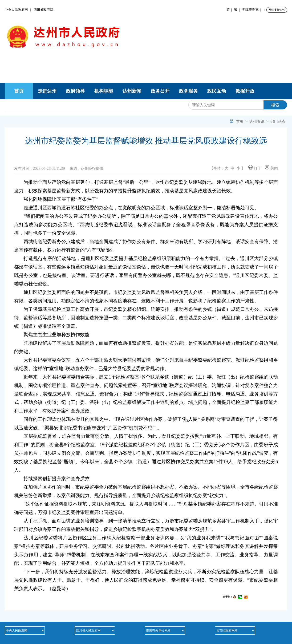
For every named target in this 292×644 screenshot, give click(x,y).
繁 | (238, 10)
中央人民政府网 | (19, 10)
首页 (19, 91)
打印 (255, 168)
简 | (230, 10)
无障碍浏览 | (252, 10)
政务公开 (160, 91)
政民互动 (217, 91)
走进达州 (47, 91)
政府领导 (75, 91)
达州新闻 (132, 91)
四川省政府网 (43, 10)
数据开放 (245, 91)
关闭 (271, 168)
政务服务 (188, 91)
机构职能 (104, 91)
